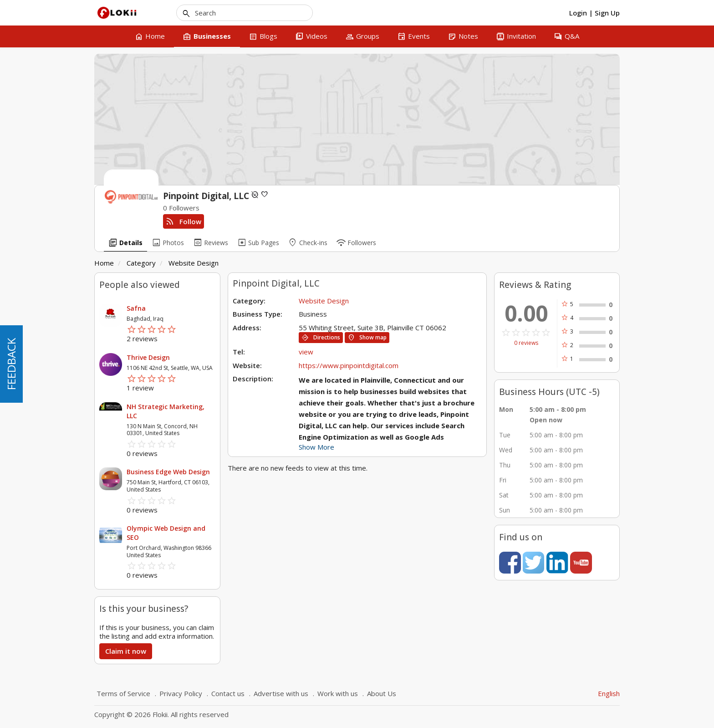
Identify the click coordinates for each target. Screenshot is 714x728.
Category (141, 263)
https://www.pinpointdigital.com (349, 365)
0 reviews (526, 343)
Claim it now (126, 651)
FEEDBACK (11, 364)
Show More (316, 447)
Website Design (194, 263)
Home (104, 263)
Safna (136, 308)
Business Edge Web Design (168, 472)
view (306, 352)
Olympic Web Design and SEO (166, 533)
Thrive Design (148, 357)
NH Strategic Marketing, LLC (166, 411)
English (609, 693)
